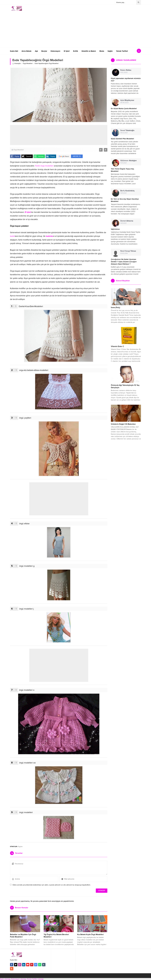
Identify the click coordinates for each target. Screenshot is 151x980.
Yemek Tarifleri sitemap (35, 979)
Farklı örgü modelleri (44, 166)
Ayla (127, 100)
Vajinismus (115, 229)
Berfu (127, 191)
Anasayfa (17, 63)
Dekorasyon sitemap (18, 979)
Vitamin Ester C (117, 346)
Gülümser (128, 161)
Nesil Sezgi (128, 251)
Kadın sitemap (5, 979)
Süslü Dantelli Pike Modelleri (122, 139)
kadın (12, 236)
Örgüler (20, 847)
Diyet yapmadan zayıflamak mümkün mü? (126, 80)
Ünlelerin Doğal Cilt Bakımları (123, 424)
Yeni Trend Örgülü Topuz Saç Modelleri (122, 170)
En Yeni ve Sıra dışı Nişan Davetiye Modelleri (125, 200)
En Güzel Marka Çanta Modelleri (124, 109)
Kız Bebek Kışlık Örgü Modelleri (90, 934)
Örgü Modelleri (28, 63)
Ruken (126, 70)
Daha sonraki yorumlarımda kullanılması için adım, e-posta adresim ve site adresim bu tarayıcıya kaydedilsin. (52, 885)
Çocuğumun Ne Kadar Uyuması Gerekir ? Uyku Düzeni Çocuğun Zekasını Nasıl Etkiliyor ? (124, 262)
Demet (127, 221)
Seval (127, 130)
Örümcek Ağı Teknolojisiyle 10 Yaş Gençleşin (125, 386)
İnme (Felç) (115, 308)
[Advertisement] (75, 28)
